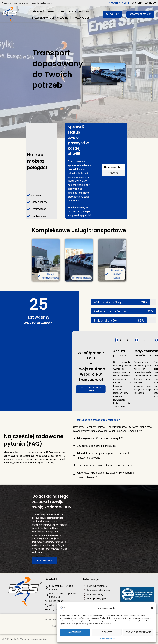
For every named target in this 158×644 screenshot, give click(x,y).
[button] (152, 608)
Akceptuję (75, 632)
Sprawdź (113, 173)
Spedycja (14, 639)
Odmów (107, 632)
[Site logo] (11, 14)
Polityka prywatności (107, 639)
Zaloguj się (112, 14)
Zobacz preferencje (138, 632)
